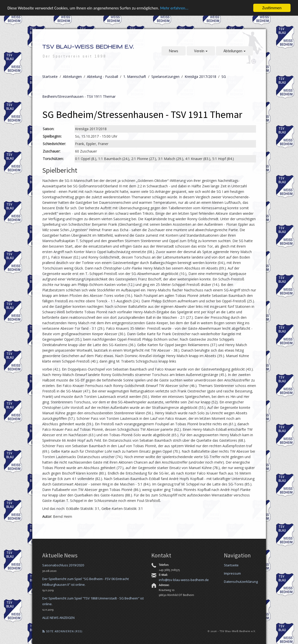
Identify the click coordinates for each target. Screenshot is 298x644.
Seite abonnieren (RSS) (62, 631)
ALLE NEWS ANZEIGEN (58, 617)
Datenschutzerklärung (241, 581)
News (174, 51)
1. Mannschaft (135, 77)
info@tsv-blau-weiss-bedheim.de (184, 580)
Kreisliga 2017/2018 (200, 77)
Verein (201, 51)
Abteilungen (234, 51)
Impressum (232, 573)
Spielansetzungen (165, 77)
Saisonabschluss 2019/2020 (63, 565)
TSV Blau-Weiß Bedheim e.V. (88, 47)
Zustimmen (272, 8)
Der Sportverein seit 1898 (75, 56)
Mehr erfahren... (174, 8)
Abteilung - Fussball (103, 77)
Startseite (50, 77)
